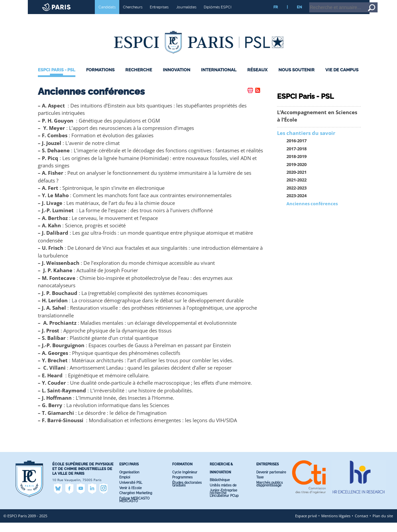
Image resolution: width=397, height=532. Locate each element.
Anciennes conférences (312, 213)
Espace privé (306, 525)
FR (276, 16)
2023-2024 (296, 205)
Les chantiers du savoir (306, 142)
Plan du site (383, 525)
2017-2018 (296, 158)
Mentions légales (336, 525)
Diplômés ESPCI (218, 16)
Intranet (338, 3)
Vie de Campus (342, 79)
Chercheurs (133, 16)
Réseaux (257, 79)
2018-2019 (296, 166)
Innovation (177, 79)
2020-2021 (296, 182)
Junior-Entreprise (223, 500)
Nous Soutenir (296, 79)
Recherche (139, 79)
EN (299, 16)
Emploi (125, 487)
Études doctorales (187, 492)
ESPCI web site (22, 5)
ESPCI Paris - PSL (57, 79)
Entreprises (159, 16)
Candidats (107, 16)
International (219, 79)
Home (355, 3)
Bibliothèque (220, 489)
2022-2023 (296, 197)
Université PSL (131, 492)
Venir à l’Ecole (130, 497)
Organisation (129, 482)
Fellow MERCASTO (134, 508)
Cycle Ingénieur (185, 482)
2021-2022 (296, 189)
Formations (100, 79)
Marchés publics (270, 492)
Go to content (374, 3)
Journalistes (186, 16)
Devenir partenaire (271, 482)
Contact (361, 525)
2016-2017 (296, 150)
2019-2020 (296, 174)
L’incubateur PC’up (224, 505)
